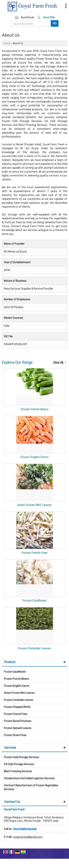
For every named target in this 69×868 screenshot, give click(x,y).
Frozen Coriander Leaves (34, 648)
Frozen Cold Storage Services (21, 757)
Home (7, 43)
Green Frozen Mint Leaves (34, 505)
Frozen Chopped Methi (17, 707)
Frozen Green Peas (15, 735)
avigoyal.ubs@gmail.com (28, 837)
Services (10, 748)
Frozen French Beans (34, 409)
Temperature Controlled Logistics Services (29, 778)
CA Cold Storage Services (19, 764)
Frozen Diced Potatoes (18, 721)
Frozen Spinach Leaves (18, 728)
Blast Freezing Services (18, 771)
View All (60, 362)
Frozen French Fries (34, 553)
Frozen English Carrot (34, 457)
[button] (25, 829)
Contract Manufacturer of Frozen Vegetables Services (31, 787)
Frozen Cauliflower (34, 601)
